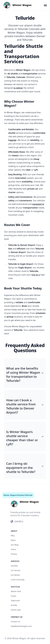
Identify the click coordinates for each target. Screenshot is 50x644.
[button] (45, 5)
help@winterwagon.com (21, 626)
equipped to (38, 204)
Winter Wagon (10, 495)
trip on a (36, 275)
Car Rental (15, 575)
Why (13, 536)
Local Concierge (18, 580)
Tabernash (15, 601)
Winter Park (16, 591)
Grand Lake (16, 610)
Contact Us (16, 622)
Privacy (14, 554)
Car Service (16, 570)
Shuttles (20, 495)
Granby (14, 605)
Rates (13, 540)
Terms (13, 549)
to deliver (18, 88)
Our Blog (15, 545)
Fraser (14, 596)
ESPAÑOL (19, 522)
